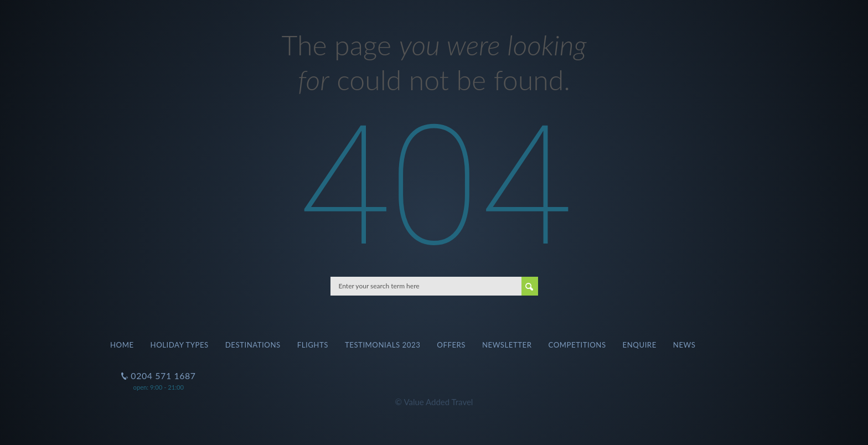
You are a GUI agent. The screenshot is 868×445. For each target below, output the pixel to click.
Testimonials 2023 (383, 345)
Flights (313, 345)
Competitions (577, 345)
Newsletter (507, 345)
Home (122, 345)
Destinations (253, 345)
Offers (451, 345)
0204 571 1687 (162, 371)
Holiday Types (180, 345)
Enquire (640, 345)
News (684, 345)
